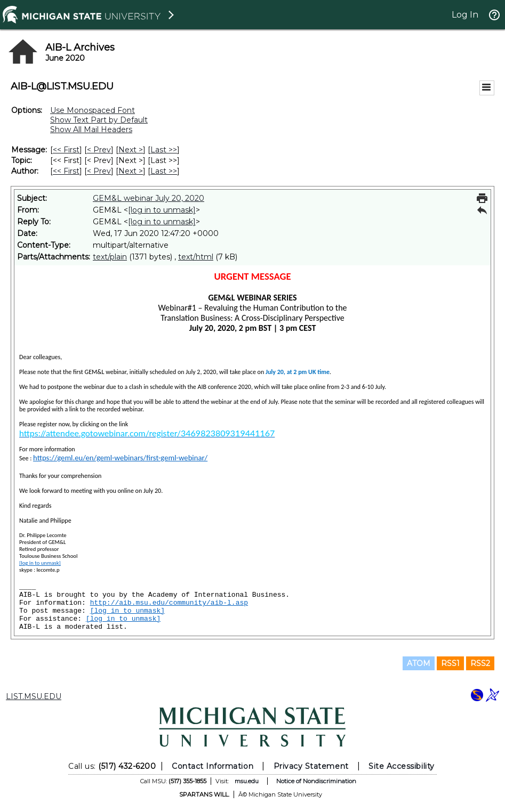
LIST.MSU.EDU (34, 696)
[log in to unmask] (162, 210)
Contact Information (213, 766)
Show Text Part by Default (99, 120)
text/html (196, 257)
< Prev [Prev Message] (99, 150)
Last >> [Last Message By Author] (164, 171)
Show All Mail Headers (91, 129)
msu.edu (247, 781)
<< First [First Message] (66, 150)
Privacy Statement (311, 766)
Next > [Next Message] (131, 150)
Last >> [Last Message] (164, 150)
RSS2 (480, 663)
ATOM (419, 663)
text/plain (110, 257)
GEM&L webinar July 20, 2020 (149, 198)
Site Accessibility (402, 766)
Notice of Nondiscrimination (316, 781)
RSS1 (450, 663)
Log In (465, 15)
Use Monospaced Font (93, 110)
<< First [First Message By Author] (66, 171)
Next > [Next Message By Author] (131, 171)
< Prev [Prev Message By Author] (99, 171)
